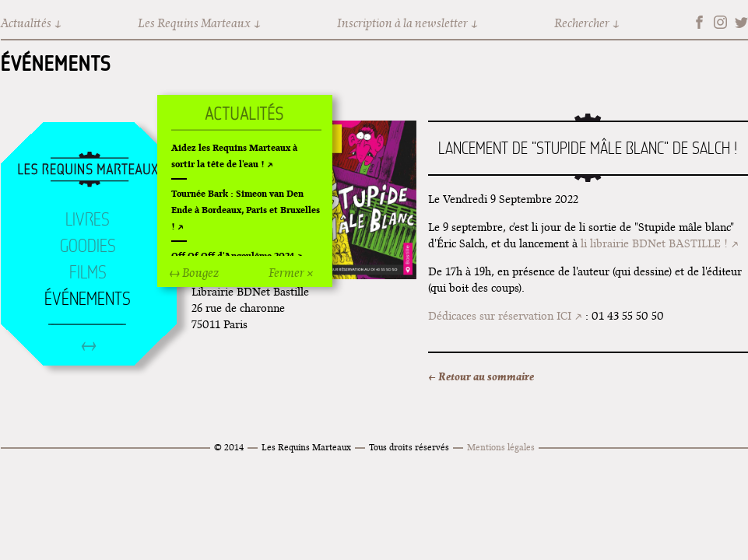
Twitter (741, 22)
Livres (88, 219)
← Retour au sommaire (481, 376)
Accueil (88, 170)
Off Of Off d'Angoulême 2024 (233, 255)
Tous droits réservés (409, 447)
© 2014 (229, 447)
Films (88, 272)
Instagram (720, 22)
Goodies (88, 246)
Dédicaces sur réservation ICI (500, 316)
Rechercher (582, 23)
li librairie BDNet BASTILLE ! (654, 243)
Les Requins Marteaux (194, 23)
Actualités (26, 23)
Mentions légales (501, 447)
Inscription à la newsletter (402, 23)
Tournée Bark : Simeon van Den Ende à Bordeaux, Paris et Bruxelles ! (246, 210)
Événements (56, 63)
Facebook (699, 22)
